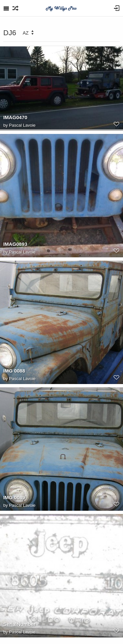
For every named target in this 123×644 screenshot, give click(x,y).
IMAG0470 (15, 117)
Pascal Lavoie (22, 125)
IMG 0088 (14, 371)
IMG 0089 (14, 497)
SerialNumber (19, 624)
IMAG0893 (15, 244)
